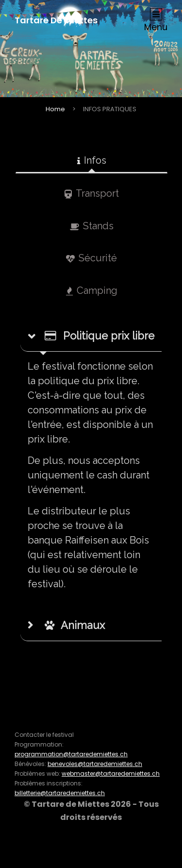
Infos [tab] (92, 160)
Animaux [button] (75, 625)
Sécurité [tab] (91, 258)
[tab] (91, 336)
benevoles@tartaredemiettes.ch (95, 764)
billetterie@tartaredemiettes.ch (60, 793)
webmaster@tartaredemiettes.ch (111, 774)
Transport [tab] (92, 193)
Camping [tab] (92, 290)
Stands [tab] (92, 226)
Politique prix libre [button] (99, 336)
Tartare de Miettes (56, 20)
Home (55, 109)
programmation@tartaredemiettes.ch (71, 754)
